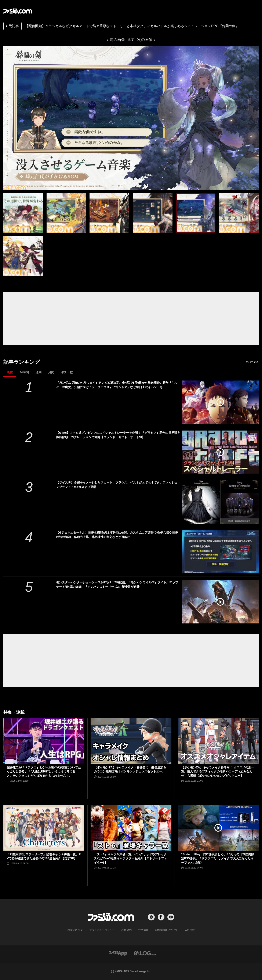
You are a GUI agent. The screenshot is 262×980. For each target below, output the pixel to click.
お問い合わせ (75, 930)
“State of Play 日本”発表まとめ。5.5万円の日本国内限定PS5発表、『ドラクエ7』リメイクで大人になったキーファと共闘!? (218, 858)
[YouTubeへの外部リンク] (171, 917)
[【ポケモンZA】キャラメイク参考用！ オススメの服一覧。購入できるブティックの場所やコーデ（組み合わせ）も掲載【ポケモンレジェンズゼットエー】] (218, 741)
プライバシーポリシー (102, 930)
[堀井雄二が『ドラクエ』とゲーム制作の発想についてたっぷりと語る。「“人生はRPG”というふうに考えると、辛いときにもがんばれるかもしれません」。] (44, 741)
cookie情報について (167, 930)
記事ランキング (22, 362)
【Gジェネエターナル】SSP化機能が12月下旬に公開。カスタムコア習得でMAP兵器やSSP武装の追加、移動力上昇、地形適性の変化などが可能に (117, 535)
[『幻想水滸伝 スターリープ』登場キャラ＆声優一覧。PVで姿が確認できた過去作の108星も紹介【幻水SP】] (44, 828)
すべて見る (252, 362)
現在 (10, 372)
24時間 (24, 372)
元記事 (12, 26)
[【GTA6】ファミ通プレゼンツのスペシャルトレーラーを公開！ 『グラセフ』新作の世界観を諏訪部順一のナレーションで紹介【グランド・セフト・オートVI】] (220, 452)
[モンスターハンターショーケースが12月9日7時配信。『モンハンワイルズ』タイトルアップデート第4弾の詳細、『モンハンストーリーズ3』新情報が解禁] (220, 602)
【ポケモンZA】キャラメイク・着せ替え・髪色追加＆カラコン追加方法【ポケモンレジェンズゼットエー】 (130, 770)
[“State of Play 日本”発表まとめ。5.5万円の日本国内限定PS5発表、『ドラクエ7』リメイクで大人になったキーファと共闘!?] (218, 828)
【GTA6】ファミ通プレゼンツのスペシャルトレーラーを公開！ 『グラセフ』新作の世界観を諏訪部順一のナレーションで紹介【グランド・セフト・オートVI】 (118, 435)
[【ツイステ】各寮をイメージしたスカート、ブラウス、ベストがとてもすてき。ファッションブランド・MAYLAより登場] (220, 502)
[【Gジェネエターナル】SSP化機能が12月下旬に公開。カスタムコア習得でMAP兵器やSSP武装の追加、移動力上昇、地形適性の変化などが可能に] (220, 552)
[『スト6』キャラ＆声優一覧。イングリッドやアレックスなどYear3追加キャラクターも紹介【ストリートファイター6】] (131, 828)
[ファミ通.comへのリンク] (18, 11)
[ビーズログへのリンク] (145, 953)
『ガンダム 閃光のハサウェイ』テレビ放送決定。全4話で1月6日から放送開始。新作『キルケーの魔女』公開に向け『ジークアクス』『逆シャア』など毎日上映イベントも (117, 385)
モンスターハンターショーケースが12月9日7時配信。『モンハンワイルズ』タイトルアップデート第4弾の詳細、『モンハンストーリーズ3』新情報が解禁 (117, 585)
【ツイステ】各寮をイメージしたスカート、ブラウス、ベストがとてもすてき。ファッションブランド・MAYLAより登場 (117, 485)
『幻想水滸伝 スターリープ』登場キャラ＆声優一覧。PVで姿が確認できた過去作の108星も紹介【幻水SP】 (44, 856)
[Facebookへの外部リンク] (161, 917)
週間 (39, 372)
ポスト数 (67, 372)
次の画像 (145, 40)
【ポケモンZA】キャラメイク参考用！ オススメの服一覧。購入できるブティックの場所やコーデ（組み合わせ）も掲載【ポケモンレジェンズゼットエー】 (218, 772)
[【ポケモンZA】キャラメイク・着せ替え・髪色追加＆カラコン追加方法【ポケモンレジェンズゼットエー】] (131, 741)
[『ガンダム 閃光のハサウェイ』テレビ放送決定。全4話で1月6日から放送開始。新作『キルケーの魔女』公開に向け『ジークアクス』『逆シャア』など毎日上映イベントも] (220, 402)
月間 (51, 372)
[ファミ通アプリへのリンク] (118, 953)
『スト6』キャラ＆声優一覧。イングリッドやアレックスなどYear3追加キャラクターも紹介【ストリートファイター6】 (130, 858)
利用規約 (127, 930)
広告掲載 (190, 930)
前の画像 (117, 40)
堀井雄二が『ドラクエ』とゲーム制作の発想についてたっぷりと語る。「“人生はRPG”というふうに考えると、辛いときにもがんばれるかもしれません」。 (44, 772)
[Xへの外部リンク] (151, 917)
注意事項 (143, 930)
